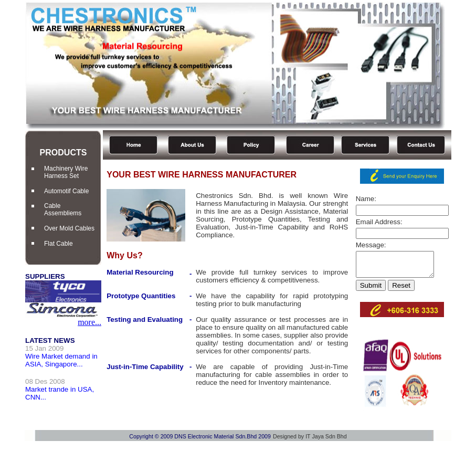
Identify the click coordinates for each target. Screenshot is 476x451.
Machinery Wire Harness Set (66, 172)
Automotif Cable (66, 191)
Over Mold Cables (69, 228)
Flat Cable (59, 244)
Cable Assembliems (63, 209)
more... (89, 322)
